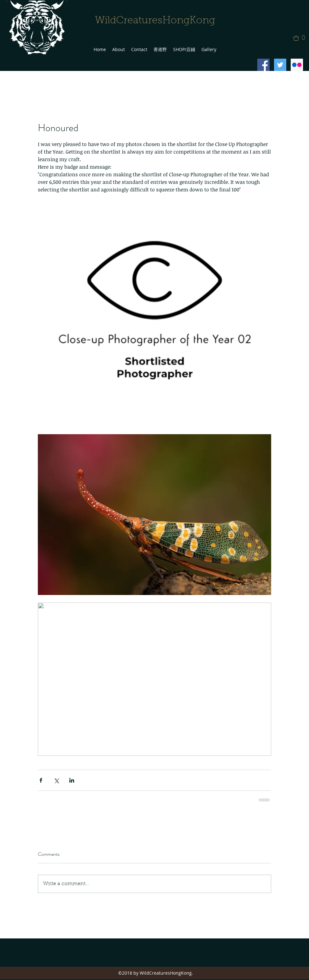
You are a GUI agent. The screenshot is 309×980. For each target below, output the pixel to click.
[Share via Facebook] (41, 780)
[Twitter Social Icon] (280, 65)
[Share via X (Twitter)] (56, 780)
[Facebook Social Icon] (263, 65)
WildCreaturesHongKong (155, 21)
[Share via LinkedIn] (72, 780)
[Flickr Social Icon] (297, 65)
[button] (301, 38)
